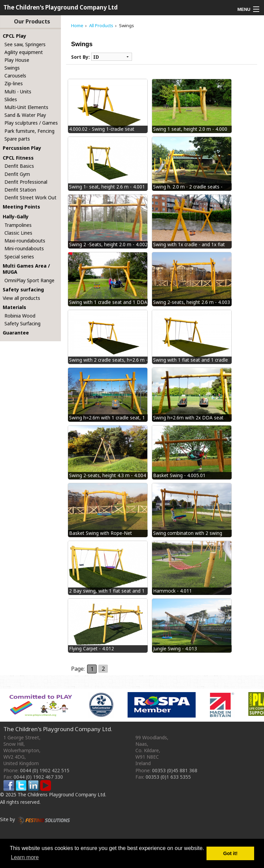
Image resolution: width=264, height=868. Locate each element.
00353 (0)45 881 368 (175, 770)
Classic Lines (18, 233)
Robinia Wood (20, 316)
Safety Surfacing (22, 323)
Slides (11, 99)
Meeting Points (21, 207)
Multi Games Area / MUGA (26, 269)
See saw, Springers (25, 44)
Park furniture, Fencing (29, 131)
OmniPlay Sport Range (29, 280)
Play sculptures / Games (31, 123)
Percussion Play (22, 148)
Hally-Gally (16, 216)
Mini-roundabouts (24, 248)
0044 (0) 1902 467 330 (38, 777)
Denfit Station (20, 190)
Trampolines (18, 225)
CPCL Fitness (18, 158)
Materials (14, 307)
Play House (17, 60)
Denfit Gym (17, 174)
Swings (12, 68)
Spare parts (17, 139)
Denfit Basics (19, 166)
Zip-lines (14, 83)
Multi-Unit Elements (26, 107)
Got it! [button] (230, 853)
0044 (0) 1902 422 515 (45, 770)
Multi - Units (18, 92)
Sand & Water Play (25, 115)
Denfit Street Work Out (30, 197)
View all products (21, 298)
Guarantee (16, 333)
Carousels (15, 76)
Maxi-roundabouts (25, 241)
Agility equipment (24, 52)
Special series (19, 257)
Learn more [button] (25, 857)
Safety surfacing (23, 290)
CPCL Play (14, 36)
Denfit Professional (26, 182)
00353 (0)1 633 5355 (168, 777)
